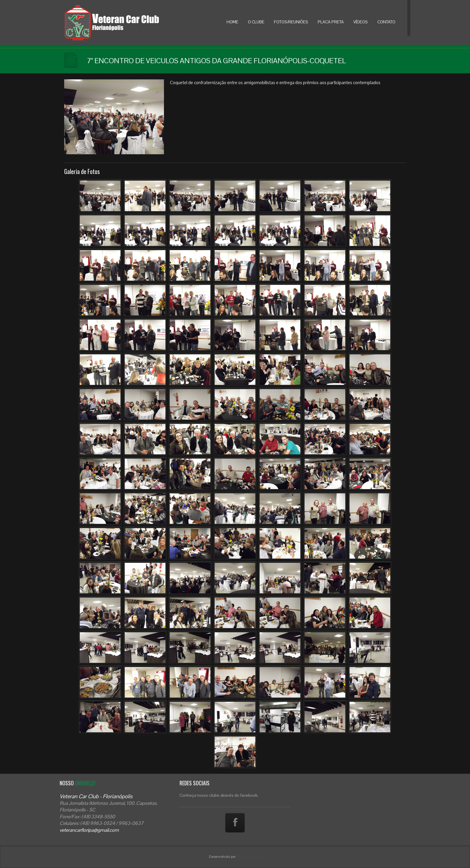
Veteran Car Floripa (124, 22)
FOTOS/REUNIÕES (291, 22)
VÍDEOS (361, 22)
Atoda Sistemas (249, 857)
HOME (232, 22)
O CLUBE (256, 22)
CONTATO (386, 22)
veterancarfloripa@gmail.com (89, 830)
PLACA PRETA (331, 22)
